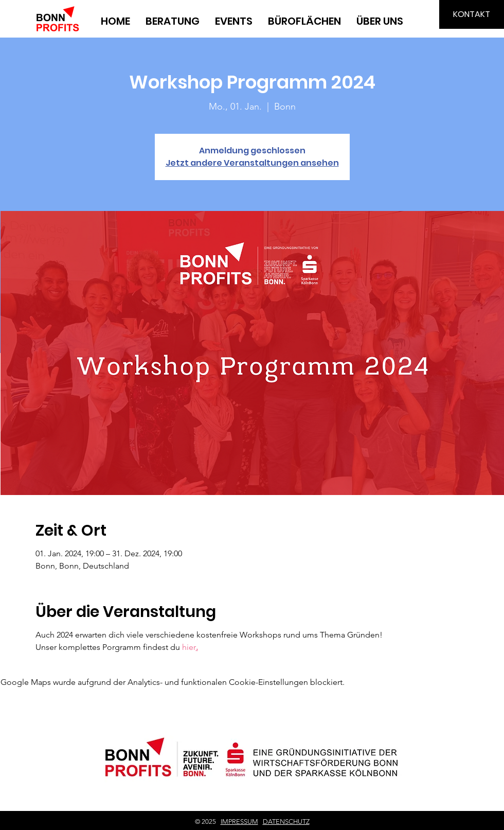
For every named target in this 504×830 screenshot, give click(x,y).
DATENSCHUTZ (286, 822)
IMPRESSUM (239, 822)
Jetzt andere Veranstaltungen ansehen (252, 163)
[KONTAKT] (472, 14)
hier (189, 647)
